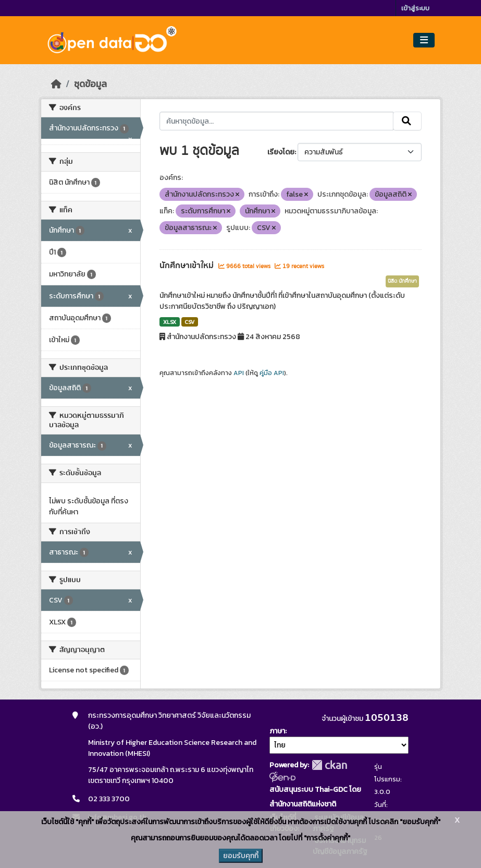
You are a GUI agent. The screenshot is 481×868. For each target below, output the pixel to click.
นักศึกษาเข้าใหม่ (188, 266)
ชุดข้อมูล (90, 84)
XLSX (170, 322)
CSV (189, 322)
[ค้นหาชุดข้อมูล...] (276, 121)
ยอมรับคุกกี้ (241, 856)
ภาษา (277, 731)
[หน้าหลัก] (56, 84)
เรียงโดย (281, 152)
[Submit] (407, 121)
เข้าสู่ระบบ (415, 8)
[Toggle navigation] (424, 40)
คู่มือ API (272, 373)
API (239, 373)
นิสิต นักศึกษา (402, 281)
